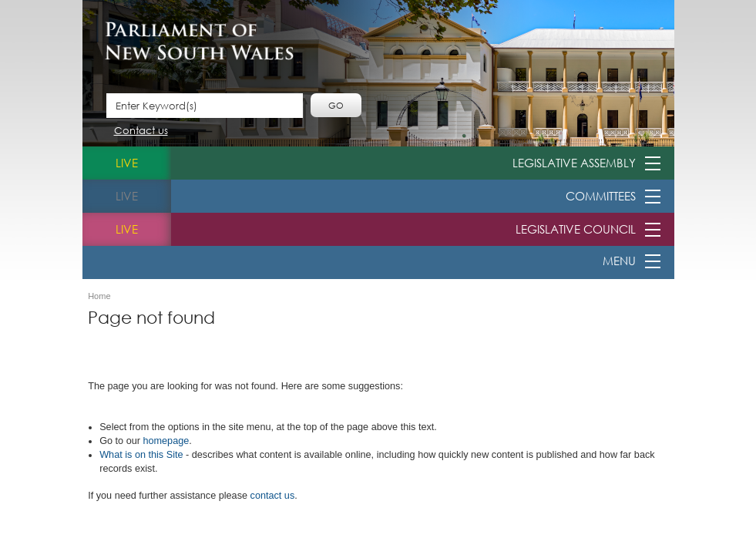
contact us (273, 496)
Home (99, 296)
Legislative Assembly (574, 163)
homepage (166, 441)
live (127, 163)
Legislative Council (576, 229)
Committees (601, 196)
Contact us (141, 131)
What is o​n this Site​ (141, 455)
